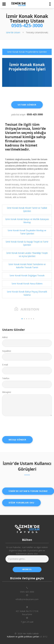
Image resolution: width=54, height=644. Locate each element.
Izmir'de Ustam (13, 32)
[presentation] (24, 426)
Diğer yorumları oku (21, 503)
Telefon (6, 378)
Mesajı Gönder (17, 440)
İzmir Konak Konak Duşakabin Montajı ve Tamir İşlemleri (27, 232)
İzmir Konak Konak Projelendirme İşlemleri (27, 52)
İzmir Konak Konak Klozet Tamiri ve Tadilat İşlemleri (27, 209)
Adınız (5, 337)
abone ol (27, 569)
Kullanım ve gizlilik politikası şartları (23, 637)
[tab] (27, 52)
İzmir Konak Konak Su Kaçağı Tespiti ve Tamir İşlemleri (27, 243)
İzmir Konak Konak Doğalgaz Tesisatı (27, 275)
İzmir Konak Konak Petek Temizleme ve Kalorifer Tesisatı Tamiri (27, 266)
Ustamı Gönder (27, 105)
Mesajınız (7, 392)
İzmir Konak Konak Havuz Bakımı (27, 284)
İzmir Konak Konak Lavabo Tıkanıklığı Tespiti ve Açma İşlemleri (27, 255)
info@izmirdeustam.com (27, 599)
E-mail (5, 365)
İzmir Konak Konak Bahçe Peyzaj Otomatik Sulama (27, 293)
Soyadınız (7, 351)
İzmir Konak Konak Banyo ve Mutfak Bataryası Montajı (27, 221)
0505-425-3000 (27, 25)
